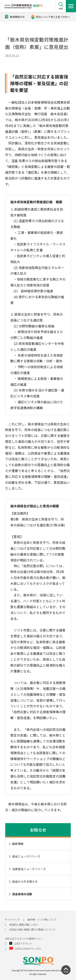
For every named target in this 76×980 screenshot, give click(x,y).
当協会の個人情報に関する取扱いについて (32, 929)
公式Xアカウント (23, 943)
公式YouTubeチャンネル (28, 948)
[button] (61, 6)
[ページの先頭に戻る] (66, 970)
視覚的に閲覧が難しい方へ (24, 925)
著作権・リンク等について (42, 919)
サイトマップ (12, 919)
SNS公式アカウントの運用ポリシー (24, 939)
